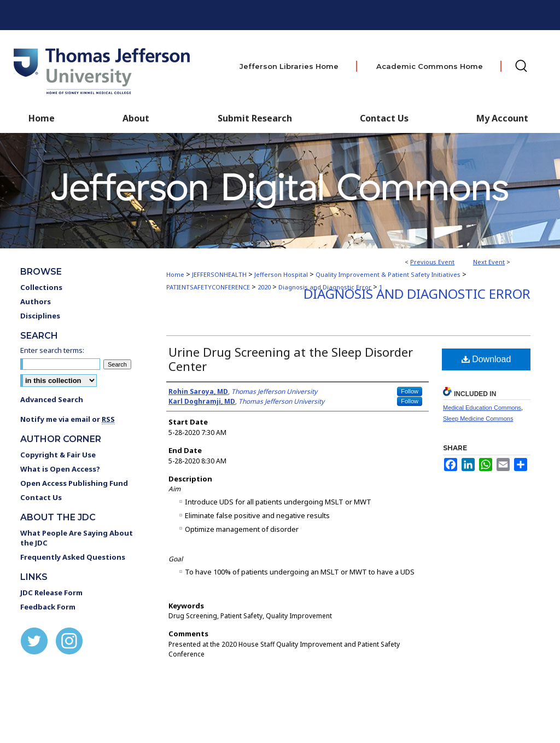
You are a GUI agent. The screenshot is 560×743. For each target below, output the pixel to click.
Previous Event (432, 262)
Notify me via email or (68, 419)
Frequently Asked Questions (73, 557)
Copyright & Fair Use (58, 455)
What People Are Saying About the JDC (77, 538)
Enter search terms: (52, 350)
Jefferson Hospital (282, 274)
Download (486, 359)
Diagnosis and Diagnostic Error (417, 294)
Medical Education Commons (482, 408)
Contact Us (384, 118)
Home (175, 274)
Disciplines (40, 316)
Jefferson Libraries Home (289, 66)
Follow (410, 391)
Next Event (489, 262)
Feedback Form (48, 607)
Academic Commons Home (430, 66)
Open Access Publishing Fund (74, 483)
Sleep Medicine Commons (478, 419)
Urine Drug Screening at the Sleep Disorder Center (291, 359)
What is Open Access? (60, 469)
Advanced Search (52, 399)
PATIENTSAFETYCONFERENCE (209, 287)
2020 (265, 287)
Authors (36, 301)
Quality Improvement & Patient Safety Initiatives (389, 274)
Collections (41, 287)
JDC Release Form (51, 593)
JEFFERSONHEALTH (220, 274)
